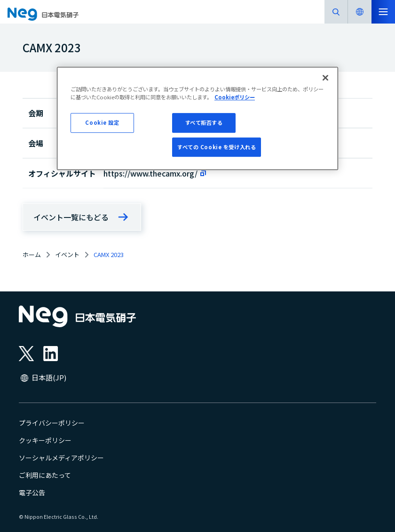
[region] (197, 119)
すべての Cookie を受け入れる (217, 147)
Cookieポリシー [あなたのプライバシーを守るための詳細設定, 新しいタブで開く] (235, 97)
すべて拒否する (204, 122)
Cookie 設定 (102, 122)
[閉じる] (325, 78)
